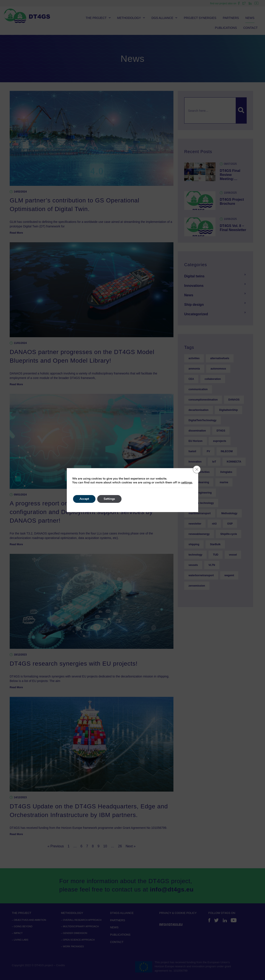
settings (187, 483)
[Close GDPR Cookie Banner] (197, 469)
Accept (84, 499)
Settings (109, 499)
